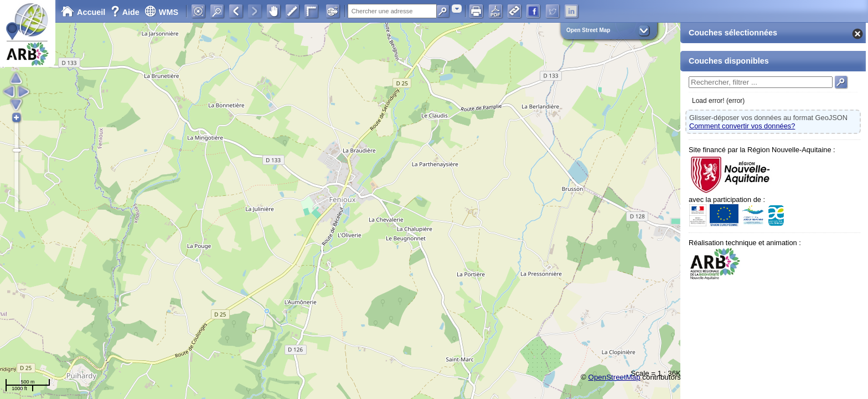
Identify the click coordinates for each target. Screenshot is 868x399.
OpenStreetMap (614, 377)
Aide (126, 12)
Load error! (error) (718, 101)
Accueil (83, 12)
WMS (161, 12)
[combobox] (457, 9)
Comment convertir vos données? (742, 126)
